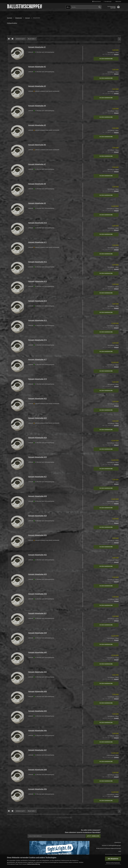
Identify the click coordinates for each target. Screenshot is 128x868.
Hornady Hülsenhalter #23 (37, 418)
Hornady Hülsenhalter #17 (37, 359)
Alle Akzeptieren (113, 859)
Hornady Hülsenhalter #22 (37, 399)
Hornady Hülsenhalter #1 (37, 47)
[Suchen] (99, 7)
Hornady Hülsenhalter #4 (37, 106)
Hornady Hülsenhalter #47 (37, 750)
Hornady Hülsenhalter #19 (37, 379)
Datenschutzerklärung (33, 864)
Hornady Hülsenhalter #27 (37, 477)
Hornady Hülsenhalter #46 (37, 731)
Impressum (118, 842)
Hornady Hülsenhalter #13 (37, 281)
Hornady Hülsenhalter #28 (37, 496)
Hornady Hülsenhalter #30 (37, 535)
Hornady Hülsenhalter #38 (37, 633)
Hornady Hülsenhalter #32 (37, 555)
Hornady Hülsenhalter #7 (37, 164)
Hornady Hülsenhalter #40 (37, 652)
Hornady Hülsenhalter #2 (37, 67)
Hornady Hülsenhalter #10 (37, 223)
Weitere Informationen (113, 863)
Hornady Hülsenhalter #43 (37, 672)
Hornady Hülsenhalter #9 (37, 203)
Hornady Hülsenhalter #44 (37, 691)
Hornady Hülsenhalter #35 (37, 574)
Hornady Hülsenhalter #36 (37, 594)
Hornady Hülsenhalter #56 (37, 789)
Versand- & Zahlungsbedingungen (111, 845)
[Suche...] (68, 7)
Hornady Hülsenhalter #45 (37, 711)
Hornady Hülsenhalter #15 (37, 320)
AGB (120, 851)
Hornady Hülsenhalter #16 (37, 340)
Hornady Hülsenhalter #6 (37, 145)
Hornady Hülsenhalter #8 (37, 184)
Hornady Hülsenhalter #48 (37, 770)
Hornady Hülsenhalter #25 (37, 457)
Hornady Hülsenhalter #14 (37, 301)
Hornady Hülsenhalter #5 (37, 125)
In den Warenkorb (106, 59)
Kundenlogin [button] (108, 2)
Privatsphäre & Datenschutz (113, 854)
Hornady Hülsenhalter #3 (37, 86)
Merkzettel (118, 2)
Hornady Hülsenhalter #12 (37, 262)
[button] (96, 2)
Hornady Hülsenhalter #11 (37, 242)
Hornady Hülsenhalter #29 (37, 516)
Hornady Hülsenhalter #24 (37, 438)
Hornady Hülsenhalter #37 (37, 613)
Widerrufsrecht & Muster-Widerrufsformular (109, 848)
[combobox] (20, 39)
